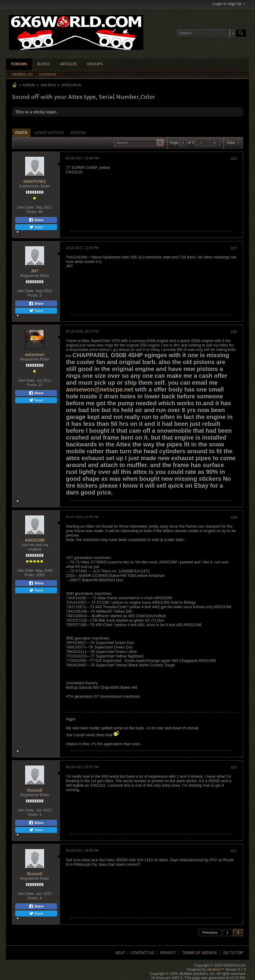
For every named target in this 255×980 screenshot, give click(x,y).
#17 (234, 248)
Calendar (47, 75)
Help (120, 953)
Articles (68, 64)
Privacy (168, 953)
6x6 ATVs (48, 85)
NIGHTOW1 (34, 181)
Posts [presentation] (21, 133)
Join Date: (26, 207)
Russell (35, 790)
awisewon (35, 355)
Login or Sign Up (229, 4)
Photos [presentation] (78, 133)
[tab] (21, 133)
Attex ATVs (71, 85)
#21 (234, 851)
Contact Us (143, 953)
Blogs (43, 64)
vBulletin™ (215, 970)
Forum (29, 85)
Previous (210, 933)
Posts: (32, 212)
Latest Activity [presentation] (49, 133)
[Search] (206, 33)
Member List (22, 75)
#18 (234, 332)
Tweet (36, 227)
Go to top (233, 953)
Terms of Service (199, 953)
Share (36, 220)
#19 (234, 517)
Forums (19, 64)
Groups (95, 64)
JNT (35, 271)
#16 (234, 159)
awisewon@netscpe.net (100, 389)
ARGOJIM (34, 540)
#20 (234, 768)
